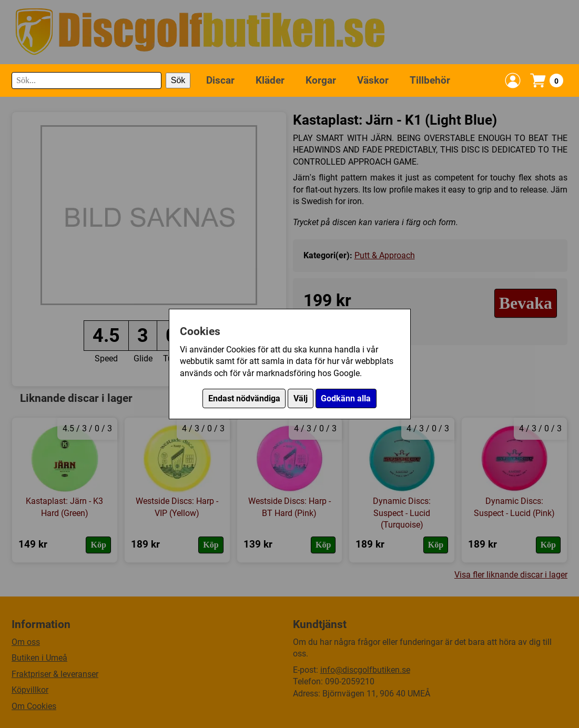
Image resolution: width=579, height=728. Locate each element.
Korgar (321, 80)
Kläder (270, 80)
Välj (301, 398)
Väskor (373, 80)
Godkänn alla (346, 398)
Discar (220, 80)
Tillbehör (430, 80)
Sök (178, 80)
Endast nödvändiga (244, 398)
